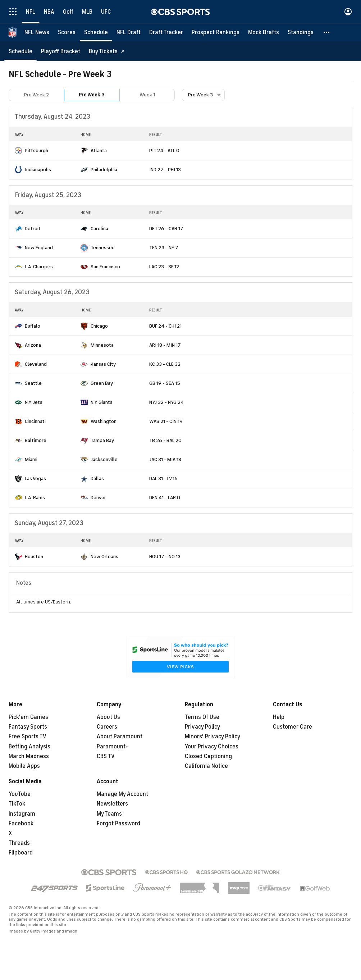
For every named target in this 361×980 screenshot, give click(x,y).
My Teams (109, 814)
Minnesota (102, 345)
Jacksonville (104, 459)
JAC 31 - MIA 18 (165, 459)
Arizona (33, 345)
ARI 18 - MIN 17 (165, 345)
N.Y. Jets (34, 402)
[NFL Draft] (129, 32)
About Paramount (120, 737)
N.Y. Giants (102, 402)
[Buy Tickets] (107, 51)
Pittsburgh (36, 151)
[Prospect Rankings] (216, 32)
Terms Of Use (202, 717)
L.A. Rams (35, 498)
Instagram (22, 814)
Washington (104, 421)
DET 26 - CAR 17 (166, 229)
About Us (108, 717)
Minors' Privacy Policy (213, 737)
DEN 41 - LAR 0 (165, 498)
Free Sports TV (28, 737)
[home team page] (18, 151)
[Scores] (67, 32)
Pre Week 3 (92, 95)
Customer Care (293, 727)
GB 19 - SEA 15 (165, 383)
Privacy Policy (202, 727)
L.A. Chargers (39, 267)
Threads (19, 843)
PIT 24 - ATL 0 (164, 151)
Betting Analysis (29, 747)
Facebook (21, 824)
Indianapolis (38, 170)
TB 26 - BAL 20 (165, 440)
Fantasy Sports (28, 727)
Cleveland (36, 364)
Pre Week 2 (36, 95)
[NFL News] (37, 32)
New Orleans (104, 557)
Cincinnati (35, 421)
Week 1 (147, 95)
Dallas (97, 478)
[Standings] (301, 32)
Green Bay (102, 383)
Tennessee (103, 248)
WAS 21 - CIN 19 (166, 421)
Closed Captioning (208, 756)
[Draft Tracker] (166, 32)
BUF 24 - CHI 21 (165, 326)
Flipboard (21, 853)
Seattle (33, 383)
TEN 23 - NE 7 (164, 248)
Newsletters (112, 804)
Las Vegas (35, 478)
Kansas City (103, 364)
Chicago (99, 326)
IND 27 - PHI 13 (165, 170)
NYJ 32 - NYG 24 (166, 402)
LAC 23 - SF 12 (164, 267)
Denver (98, 498)
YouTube (20, 794)
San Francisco (105, 267)
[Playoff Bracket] (61, 51)
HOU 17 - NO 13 (165, 557)
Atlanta (99, 151)
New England (39, 248)
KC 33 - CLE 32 (165, 364)
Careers (107, 727)
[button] (327, 32)
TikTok (17, 804)
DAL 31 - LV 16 (163, 478)
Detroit (33, 229)
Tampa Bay (102, 440)
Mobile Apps (24, 766)
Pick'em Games (28, 717)
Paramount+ (113, 747)
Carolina (99, 229)
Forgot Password (118, 824)
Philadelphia (104, 170)
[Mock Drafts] (264, 32)
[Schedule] (96, 32)
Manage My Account (122, 794)
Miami (31, 459)
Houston (34, 557)
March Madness (29, 756)
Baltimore (36, 440)
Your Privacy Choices (212, 747)
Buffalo (33, 326)
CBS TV (106, 756)
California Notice (206, 766)
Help (279, 717)
